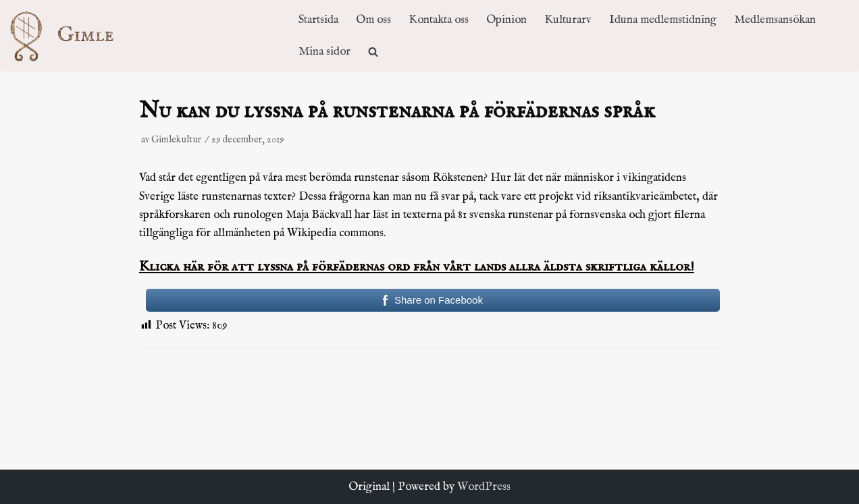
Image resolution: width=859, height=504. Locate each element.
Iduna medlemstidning (663, 20)
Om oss (373, 20)
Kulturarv (568, 20)
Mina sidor (324, 52)
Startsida (318, 20)
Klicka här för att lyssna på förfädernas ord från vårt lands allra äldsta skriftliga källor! (417, 267)
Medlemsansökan (775, 20)
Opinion (506, 20)
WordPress (484, 487)
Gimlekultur (176, 140)
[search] (373, 52)
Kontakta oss (439, 20)
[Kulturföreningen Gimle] (75, 35)
